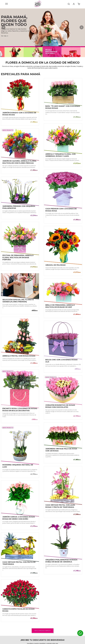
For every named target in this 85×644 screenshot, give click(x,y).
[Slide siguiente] (82, 27)
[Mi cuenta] (74, 4)
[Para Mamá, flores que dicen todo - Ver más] (42, 27)
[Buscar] (69, 4)
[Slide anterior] (3, 27)
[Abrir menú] (7, 4)
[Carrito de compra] (79, 4)
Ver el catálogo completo (42, 631)
